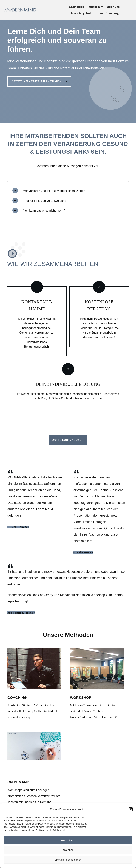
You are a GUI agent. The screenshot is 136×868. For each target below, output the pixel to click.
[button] (131, 809)
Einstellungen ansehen (68, 860)
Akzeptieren (68, 840)
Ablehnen (68, 850)
